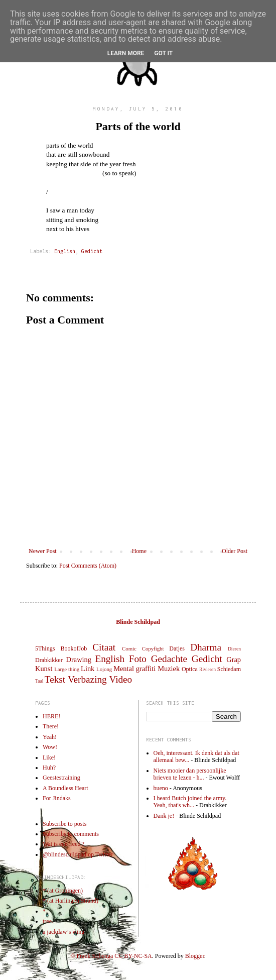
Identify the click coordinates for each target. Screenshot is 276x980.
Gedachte (169, 659)
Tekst (55, 679)
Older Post (235, 551)
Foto (138, 659)
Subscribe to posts (64, 824)
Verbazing (87, 679)
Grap (234, 660)
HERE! (51, 716)
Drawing (79, 660)
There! (51, 726)
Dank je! (164, 816)
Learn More (126, 53)
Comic (129, 648)
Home (139, 551)
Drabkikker (49, 660)
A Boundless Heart (65, 788)
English (65, 251)
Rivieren (208, 669)
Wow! (50, 747)
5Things (45, 648)
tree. (48, 921)
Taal (39, 681)
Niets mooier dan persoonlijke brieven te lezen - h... (190, 774)
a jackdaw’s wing (63, 932)
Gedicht (92, 251)
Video (120, 679)
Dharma (206, 647)
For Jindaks (57, 798)
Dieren (234, 649)
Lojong (104, 669)
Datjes (177, 648)
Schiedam (229, 669)
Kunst (44, 669)
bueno (161, 788)
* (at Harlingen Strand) (71, 901)
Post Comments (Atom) (88, 566)
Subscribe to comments (71, 834)
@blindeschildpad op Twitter (78, 854)
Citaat (104, 647)
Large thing (67, 669)
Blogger (195, 956)
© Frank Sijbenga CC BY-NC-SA (111, 956)
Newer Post (43, 551)
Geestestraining (61, 778)
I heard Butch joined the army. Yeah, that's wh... (190, 802)
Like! (49, 757)
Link (88, 669)
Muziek (169, 669)
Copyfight (153, 648)
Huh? (49, 768)
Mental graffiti (134, 669)
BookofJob (74, 648)
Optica (190, 669)
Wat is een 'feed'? (63, 844)
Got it (163, 53)
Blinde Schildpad (138, 622)
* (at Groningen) (63, 891)
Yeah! (50, 737)
